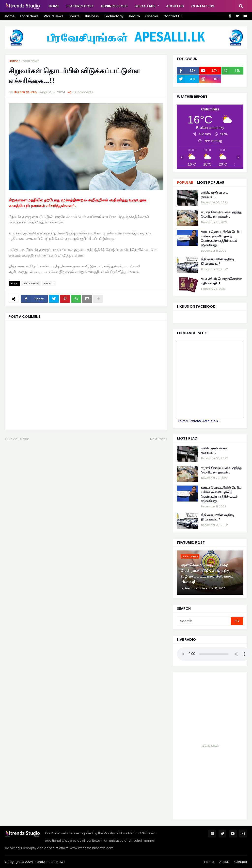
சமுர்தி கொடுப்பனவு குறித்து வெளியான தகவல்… (221, 214)
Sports (74, 16)
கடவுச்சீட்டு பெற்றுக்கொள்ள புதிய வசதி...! (221, 281)
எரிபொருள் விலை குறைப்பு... (214, 195)
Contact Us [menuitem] (203, 6)
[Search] (204, 621)
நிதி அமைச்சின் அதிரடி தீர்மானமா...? (218, 261)
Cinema (152, 16)
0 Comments (83, 92)
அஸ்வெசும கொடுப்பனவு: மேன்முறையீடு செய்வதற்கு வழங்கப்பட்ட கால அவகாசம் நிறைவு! (207, 573)
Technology (114, 16)
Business (92, 16)
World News (54, 16)
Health (134, 16)
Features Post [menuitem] (80, 6)
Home (10, 16)
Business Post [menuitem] (115, 6)
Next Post (157, 439)
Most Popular (211, 183)
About (224, 862)
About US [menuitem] (175, 6)
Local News (29, 16)
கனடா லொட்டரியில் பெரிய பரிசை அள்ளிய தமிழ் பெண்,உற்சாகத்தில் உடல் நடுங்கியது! (221, 239)
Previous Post (18, 439)
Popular (185, 183)
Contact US (173, 16)
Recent (49, 283)
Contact (241, 862)
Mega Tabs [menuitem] (145, 6)
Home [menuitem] (54, 6)
